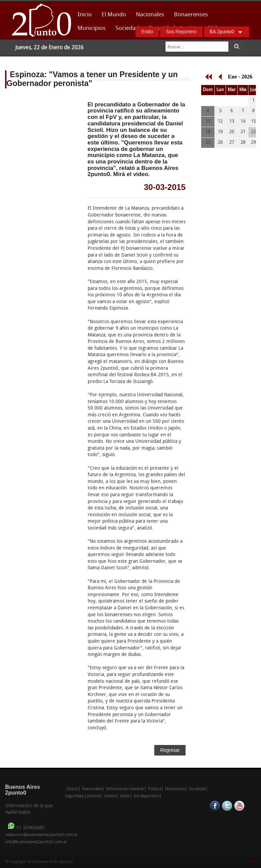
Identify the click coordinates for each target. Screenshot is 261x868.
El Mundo (114, 15)
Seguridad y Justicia (83, 796)
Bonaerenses (189, 17)
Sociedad (127, 28)
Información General (125, 789)
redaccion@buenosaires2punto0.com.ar (41, 835)
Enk (253, 862)
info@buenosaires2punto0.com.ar (36, 842)
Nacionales (150, 15)
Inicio (85, 15)
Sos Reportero (181, 32)
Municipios (92, 28)
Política (154, 789)
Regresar (170, 750)
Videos (110, 796)
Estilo (147, 32)
